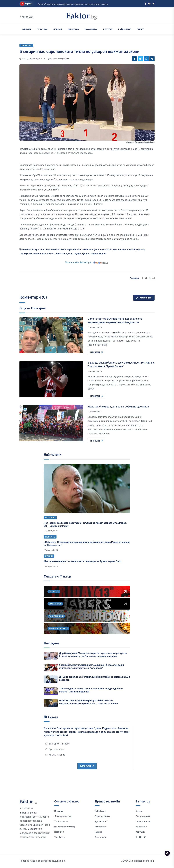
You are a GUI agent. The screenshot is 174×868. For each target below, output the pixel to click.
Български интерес (57, 744)
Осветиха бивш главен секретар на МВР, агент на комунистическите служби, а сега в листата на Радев (88, 702)
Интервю (50, 518)
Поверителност (144, 821)
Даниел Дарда (90, 254)
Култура (108, 29)
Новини (58, 29)
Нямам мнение (55, 755)
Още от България (33, 308)
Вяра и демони (103, 816)
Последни (51, 643)
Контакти (140, 832)
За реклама (142, 827)
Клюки (49, 556)
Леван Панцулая (64, 254)
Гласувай (87, 766)
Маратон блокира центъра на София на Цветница (118, 407)
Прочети (97, 352)
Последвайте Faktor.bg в (87, 262)
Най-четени (53, 455)
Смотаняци (101, 837)
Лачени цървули (63, 816)
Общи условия (143, 816)
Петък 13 (50, 537)
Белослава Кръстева (34, 250)
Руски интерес (55, 749)
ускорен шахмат (103, 250)
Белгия (103, 254)
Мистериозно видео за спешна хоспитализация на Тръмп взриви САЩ (83, 561)
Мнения (27, 29)
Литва (50, 254)
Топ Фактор (60, 837)
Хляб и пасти (61, 821)
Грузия (77, 254)
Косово (117, 250)
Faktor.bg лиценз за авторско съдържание (42, 861)
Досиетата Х (101, 821)
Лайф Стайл (125, 29)
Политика (42, 29)
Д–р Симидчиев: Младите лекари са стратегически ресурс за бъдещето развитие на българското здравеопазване (93, 655)
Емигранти (101, 827)
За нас (139, 811)
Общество (73, 29)
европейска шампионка (80, 250)
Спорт (140, 29)
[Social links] (145, 4)
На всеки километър (65, 827)
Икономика (91, 29)
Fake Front (100, 811)
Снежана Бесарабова (59, 59)
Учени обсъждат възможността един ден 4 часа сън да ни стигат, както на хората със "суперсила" (91, 667)
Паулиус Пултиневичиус (33, 254)
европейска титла (56, 250)
